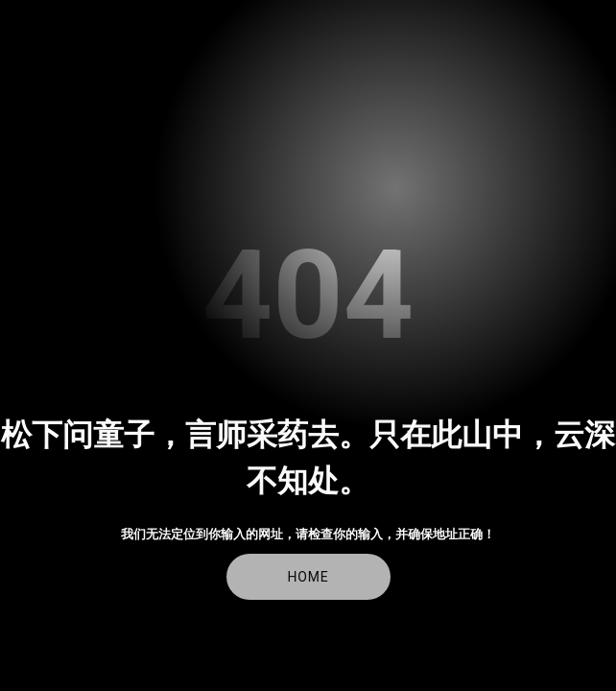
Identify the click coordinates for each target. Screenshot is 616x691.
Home (308, 577)
